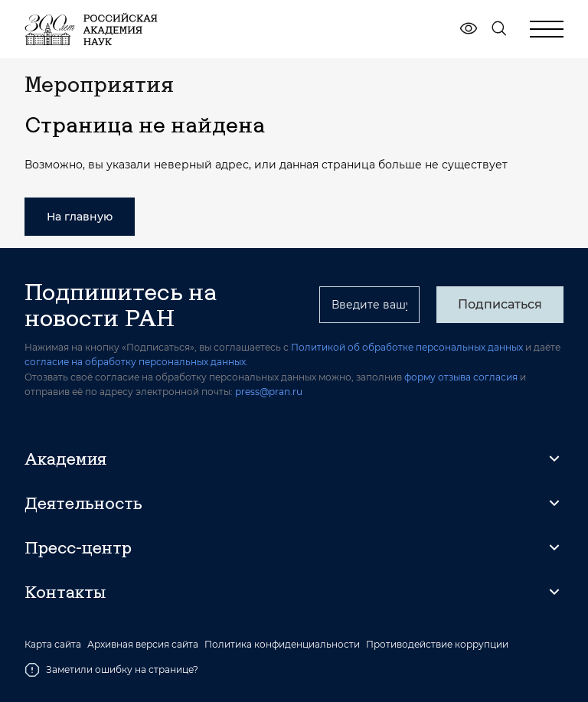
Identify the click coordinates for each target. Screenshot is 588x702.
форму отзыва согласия (461, 377)
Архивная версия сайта (143, 645)
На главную (80, 217)
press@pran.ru (269, 392)
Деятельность (83, 503)
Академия (65, 459)
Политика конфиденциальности (282, 645)
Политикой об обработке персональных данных (407, 347)
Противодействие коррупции (437, 645)
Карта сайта (53, 645)
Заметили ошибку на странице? (111, 670)
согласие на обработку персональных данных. (136, 362)
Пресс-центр (78, 547)
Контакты (65, 592)
